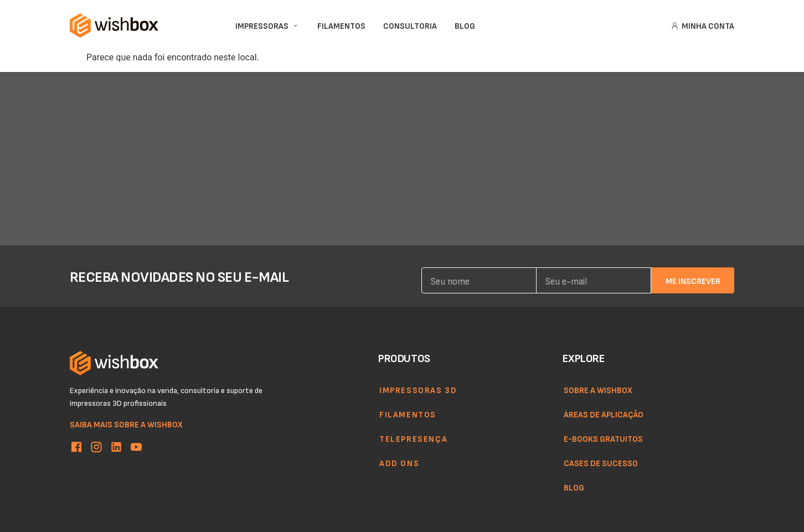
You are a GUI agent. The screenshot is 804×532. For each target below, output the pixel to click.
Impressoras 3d (418, 390)
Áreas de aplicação (604, 414)
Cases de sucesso (601, 463)
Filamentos (408, 414)
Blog (574, 487)
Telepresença (413, 438)
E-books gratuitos (603, 438)
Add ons (399, 463)
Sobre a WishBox (598, 390)
